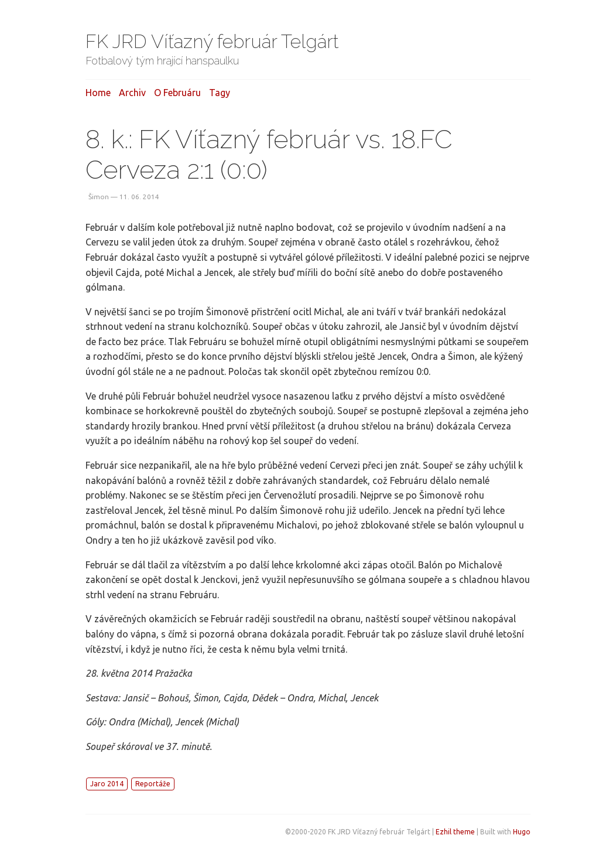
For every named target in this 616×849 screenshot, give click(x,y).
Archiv (132, 93)
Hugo (522, 832)
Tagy (220, 93)
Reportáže (153, 784)
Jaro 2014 (107, 784)
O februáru (177, 93)
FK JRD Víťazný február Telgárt (212, 41)
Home (98, 93)
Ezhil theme (455, 832)
